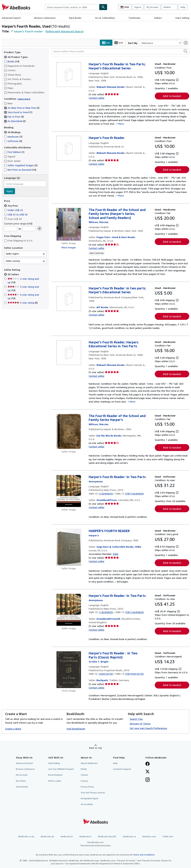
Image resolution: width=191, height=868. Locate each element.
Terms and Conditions (144, 855)
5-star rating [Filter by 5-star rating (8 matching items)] (23, 303)
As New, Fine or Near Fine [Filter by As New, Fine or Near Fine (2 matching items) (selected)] (22, 108)
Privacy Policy (87, 787)
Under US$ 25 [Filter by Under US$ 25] (14, 210)
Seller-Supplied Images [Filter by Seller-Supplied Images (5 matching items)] (21, 165)
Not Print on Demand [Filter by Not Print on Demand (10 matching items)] (20, 170)
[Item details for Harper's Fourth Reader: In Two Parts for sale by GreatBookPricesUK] (69, 610)
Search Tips (136, 719)
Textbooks (134, 18)
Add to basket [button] (172, 96)
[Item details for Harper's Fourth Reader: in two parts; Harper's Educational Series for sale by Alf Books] (69, 299)
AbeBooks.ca (129, 837)
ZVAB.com (168, 837)
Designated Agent (89, 798)
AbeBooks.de (47, 837)
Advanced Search (11, 18)
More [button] (121, 124)
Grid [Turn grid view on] (119, 43)
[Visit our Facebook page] (148, 764)
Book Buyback (55, 775)
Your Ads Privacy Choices (93, 793)
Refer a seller (55, 781)
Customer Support (122, 769)
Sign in (138, 7)
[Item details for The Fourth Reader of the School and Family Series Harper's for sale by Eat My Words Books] (69, 431)
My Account (152, 7)
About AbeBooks (89, 763)
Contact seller (97, 98)
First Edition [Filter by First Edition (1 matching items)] (14, 152)
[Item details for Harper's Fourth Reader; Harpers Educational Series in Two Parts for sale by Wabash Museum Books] (69, 353)
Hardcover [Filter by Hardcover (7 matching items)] (13, 137)
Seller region (12, 254)
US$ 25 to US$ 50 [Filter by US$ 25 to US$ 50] (16, 214)
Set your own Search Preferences (148, 728)
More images (69, 247)
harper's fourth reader (28, 31)
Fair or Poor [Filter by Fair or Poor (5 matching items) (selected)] (14, 117)
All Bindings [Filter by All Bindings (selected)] (13, 132)
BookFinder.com (96, 844)
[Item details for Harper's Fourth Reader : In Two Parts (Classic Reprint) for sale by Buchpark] (69, 670)
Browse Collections (45, 18)
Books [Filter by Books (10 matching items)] (12, 61)
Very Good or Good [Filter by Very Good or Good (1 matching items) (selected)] (18, 112)
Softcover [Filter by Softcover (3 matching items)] (13, 141)
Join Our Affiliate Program (61, 769)
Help (183, 7)
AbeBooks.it (85, 837)
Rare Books (75, 18)
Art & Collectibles (105, 18)
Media (84, 769)
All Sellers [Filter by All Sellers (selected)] (14, 274)
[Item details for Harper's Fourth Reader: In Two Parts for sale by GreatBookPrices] (69, 491)
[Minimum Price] (11, 229)
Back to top (96, 748)
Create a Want (13, 729)
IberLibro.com (149, 837)
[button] (186, 51)
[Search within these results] (120, 51)
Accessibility (87, 804)
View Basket (22, 787)
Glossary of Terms (140, 724)
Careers (84, 775)
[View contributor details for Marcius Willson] (99, 222)
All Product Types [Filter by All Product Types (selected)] (16, 57)
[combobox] (72, 7)
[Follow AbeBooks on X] (148, 772)
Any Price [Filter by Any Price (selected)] (11, 206)
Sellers (158, 18)
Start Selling (182, 18)
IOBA (116, 554)
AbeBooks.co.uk (26, 837)
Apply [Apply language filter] (10, 191)
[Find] (103, 7)
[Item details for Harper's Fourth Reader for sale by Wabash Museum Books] (69, 148)
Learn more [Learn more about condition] (24, 99)
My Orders (21, 781)
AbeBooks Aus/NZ (107, 837)
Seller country (13, 261)
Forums (84, 781)
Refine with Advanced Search (64, 31)
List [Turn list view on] (106, 43)
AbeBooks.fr (67, 837)
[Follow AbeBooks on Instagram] (148, 780)
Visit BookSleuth (76, 729)
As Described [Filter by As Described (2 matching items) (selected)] (15, 121)
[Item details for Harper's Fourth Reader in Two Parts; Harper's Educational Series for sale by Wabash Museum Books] (69, 75)
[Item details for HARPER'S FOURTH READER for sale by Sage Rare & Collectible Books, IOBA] (69, 548)
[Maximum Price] (29, 229)
